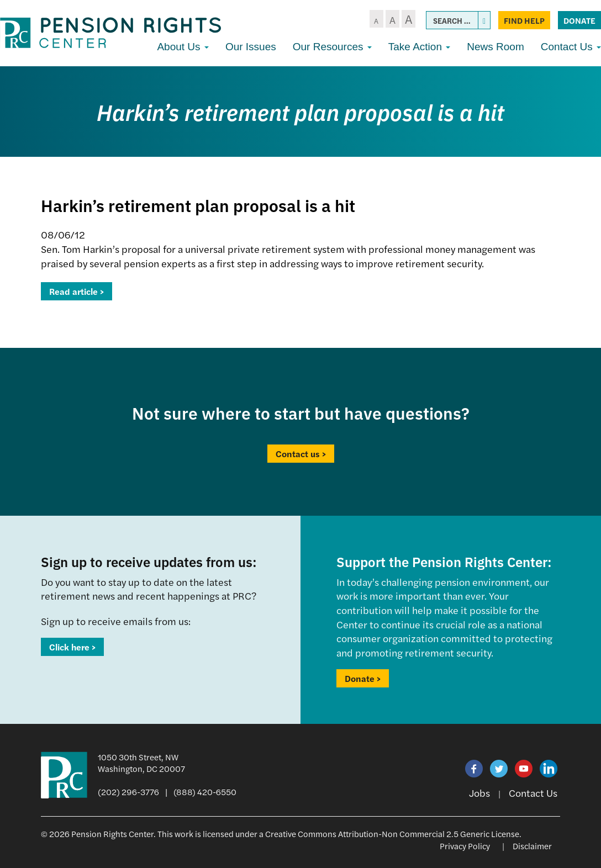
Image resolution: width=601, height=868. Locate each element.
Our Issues (251, 47)
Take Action (419, 47)
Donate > (363, 678)
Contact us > (301, 454)
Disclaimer (532, 846)
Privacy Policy (465, 846)
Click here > (72, 647)
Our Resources (332, 47)
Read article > (77, 291)
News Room (495, 47)
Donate (579, 20)
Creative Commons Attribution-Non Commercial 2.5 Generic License (392, 833)
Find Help (524, 20)
